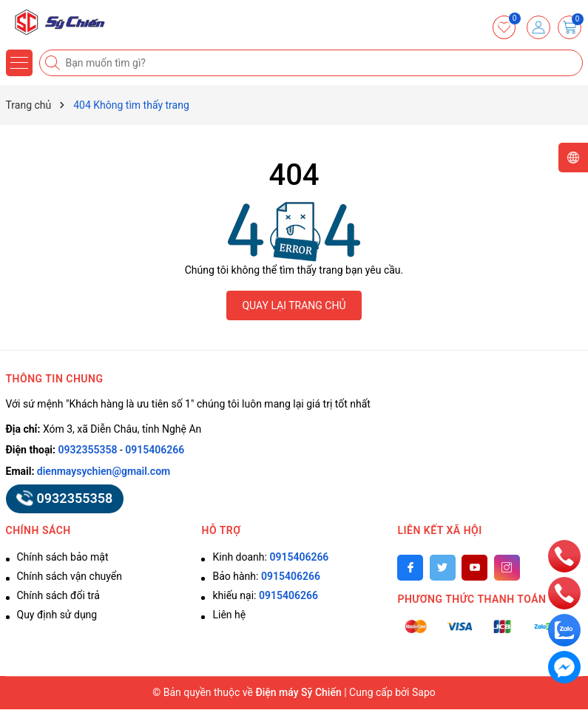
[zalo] (564, 629)
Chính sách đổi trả (58, 595)
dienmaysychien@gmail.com (104, 471)
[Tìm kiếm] (54, 63)
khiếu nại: (265, 595)
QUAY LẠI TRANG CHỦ (294, 305)
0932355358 (88, 450)
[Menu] (19, 63)
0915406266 (155, 450)
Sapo (424, 692)
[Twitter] (443, 568)
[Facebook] (410, 568)
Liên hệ (229, 615)
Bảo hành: (266, 576)
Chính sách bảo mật (63, 557)
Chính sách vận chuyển (70, 576)
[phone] (564, 555)
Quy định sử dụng (57, 615)
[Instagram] (507, 568)
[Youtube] (474, 568)
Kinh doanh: (270, 557)
